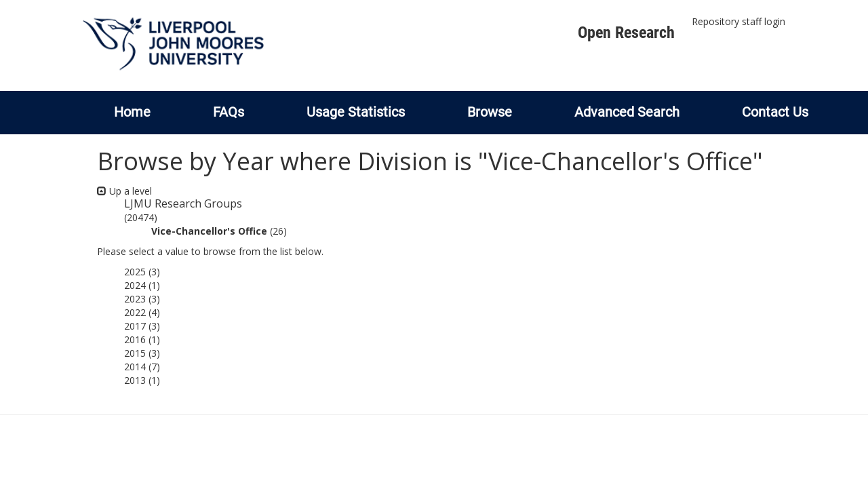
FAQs (229, 112)
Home (132, 112)
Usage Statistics (356, 112)
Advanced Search (627, 112)
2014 (135, 367)
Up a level (124, 191)
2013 (135, 380)
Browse (490, 112)
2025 (135, 272)
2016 (135, 339)
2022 (135, 312)
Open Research (626, 33)
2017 (135, 326)
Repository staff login (738, 21)
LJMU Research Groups (183, 203)
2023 (135, 299)
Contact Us (775, 112)
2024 (135, 285)
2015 (135, 353)
